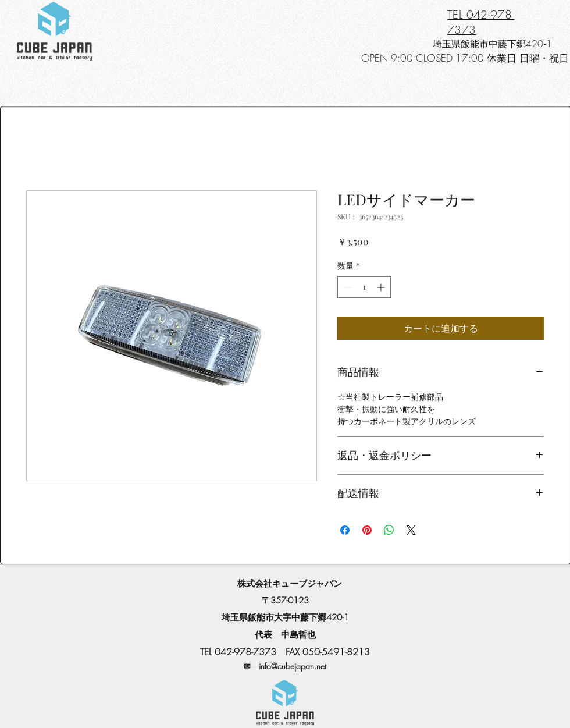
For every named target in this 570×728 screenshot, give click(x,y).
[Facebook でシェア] (345, 530)
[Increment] (382, 287)
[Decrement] (346, 287)
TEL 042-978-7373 (238, 652)
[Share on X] (411, 530)
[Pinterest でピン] (367, 530)
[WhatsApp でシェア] (389, 530)
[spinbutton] (364, 287)
